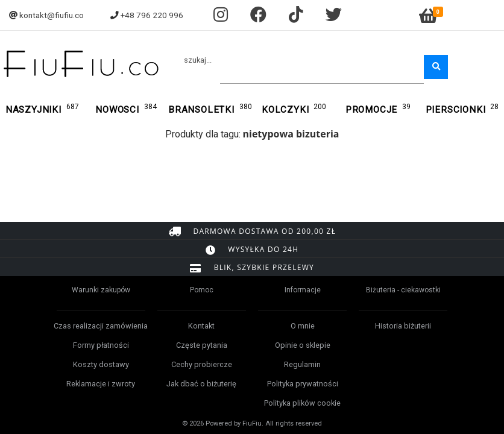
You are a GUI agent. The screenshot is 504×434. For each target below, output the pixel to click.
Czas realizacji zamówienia (101, 326)
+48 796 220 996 (152, 15)
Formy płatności (101, 345)
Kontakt (201, 326)
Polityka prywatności (303, 384)
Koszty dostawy (101, 364)
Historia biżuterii (403, 326)
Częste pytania (202, 345)
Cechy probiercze (202, 364)
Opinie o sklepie (303, 345)
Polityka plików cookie (302, 403)
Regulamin (302, 364)
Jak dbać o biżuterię (201, 384)
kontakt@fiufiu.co (52, 15)
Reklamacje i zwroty (101, 384)
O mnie (303, 326)
